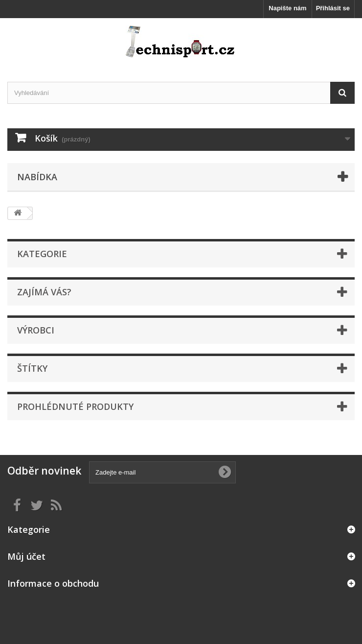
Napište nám (287, 8)
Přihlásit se (333, 8)
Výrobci (36, 330)
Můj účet (26, 556)
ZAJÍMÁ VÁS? (44, 292)
